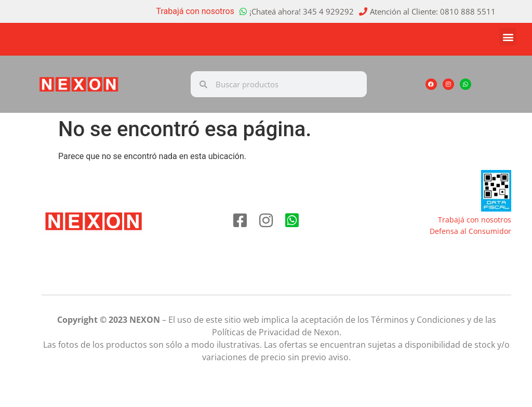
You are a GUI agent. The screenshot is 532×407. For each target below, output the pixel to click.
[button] (508, 37)
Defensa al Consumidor (470, 231)
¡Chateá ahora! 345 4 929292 (302, 11)
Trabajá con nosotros (196, 11)
